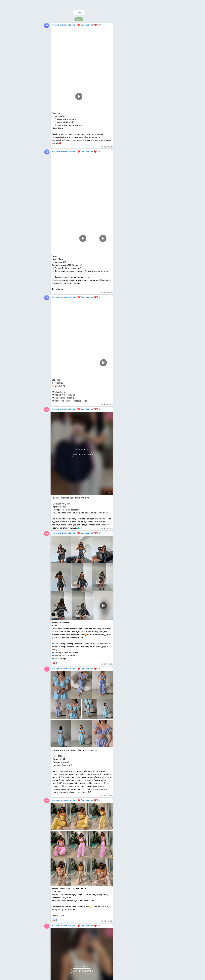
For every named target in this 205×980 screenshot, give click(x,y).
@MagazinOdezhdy (139, 19)
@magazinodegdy (133, 34)
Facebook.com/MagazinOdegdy (136, 46)
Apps (141, 71)
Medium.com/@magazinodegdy (136, 52)
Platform (149, 71)
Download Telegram (139, 64)
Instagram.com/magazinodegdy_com (139, 43)
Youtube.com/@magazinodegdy (136, 49)
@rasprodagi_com (133, 40)
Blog (134, 71)
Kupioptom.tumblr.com (132, 55)
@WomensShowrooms (135, 37)
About (127, 71)
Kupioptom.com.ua (130, 58)
